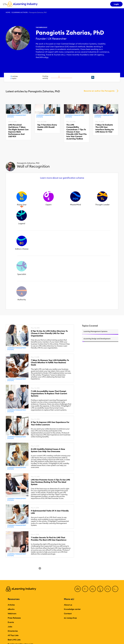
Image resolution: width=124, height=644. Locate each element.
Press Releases (14, 618)
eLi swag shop (70, 618)
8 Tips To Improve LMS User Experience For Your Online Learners (50, 423)
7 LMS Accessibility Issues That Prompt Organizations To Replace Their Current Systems (49, 394)
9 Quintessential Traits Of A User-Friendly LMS (50, 512)
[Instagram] (115, 589)
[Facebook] (78, 589)
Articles (11, 605)
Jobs (10, 627)
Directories (13, 631)
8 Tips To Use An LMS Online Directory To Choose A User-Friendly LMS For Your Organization (49, 333)
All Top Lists (13, 635)
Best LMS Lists (14, 640)
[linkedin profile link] (93, 77)
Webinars (12, 613)
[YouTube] (100, 589)
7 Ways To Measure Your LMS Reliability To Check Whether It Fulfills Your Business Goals (50, 363)
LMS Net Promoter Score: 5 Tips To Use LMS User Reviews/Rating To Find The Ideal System (50, 482)
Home (8, 12)
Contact (68, 613)
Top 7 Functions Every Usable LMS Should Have (47, 127)
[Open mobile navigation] (4, 4)
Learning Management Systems (17, 116)
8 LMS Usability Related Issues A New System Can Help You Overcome (48, 450)
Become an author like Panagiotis (99, 91)
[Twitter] (85, 589)
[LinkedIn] (93, 589)
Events (11, 622)
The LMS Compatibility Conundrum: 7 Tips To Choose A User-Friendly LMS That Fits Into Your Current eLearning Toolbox (76, 132)
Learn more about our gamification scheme (62, 178)
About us (68, 605)
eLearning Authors (20, 12)
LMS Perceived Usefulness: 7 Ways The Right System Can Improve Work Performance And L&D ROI (18, 131)
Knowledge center (72, 609)
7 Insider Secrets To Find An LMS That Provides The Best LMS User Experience (49, 539)
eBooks (11, 609)
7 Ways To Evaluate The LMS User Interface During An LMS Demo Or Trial (105, 128)
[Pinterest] (108, 589)
